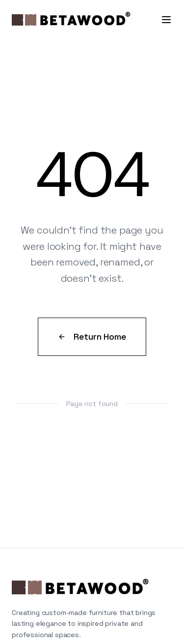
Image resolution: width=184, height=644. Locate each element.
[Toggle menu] (166, 20)
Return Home (92, 337)
